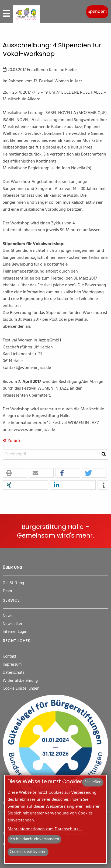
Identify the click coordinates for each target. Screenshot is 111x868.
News (8, 616)
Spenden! (97, 12)
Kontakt (10, 657)
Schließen (93, 782)
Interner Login (15, 632)
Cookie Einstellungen (21, 689)
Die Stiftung (13, 583)
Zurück (12, 441)
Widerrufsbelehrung (20, 681)
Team (7, 591)
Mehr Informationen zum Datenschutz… (45, 829)
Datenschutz (14, 673)
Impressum (12, 665)
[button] (15, 473)
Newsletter (13, 624)
